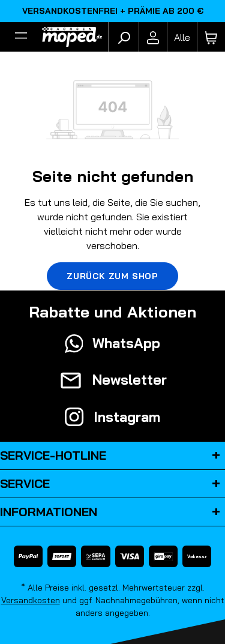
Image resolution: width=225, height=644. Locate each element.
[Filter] (21, 37)
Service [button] (112, 484)
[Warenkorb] (211, 37)
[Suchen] (124, 37)
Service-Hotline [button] (112, 456)
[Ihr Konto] (153, 37)
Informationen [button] (112, 512)
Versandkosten (31, 600)
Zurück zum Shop (112, 276)
